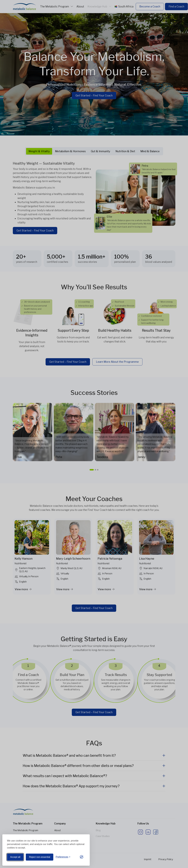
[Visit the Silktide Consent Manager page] (82, 857)
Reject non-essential (40, 857)
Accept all (15, 857)
